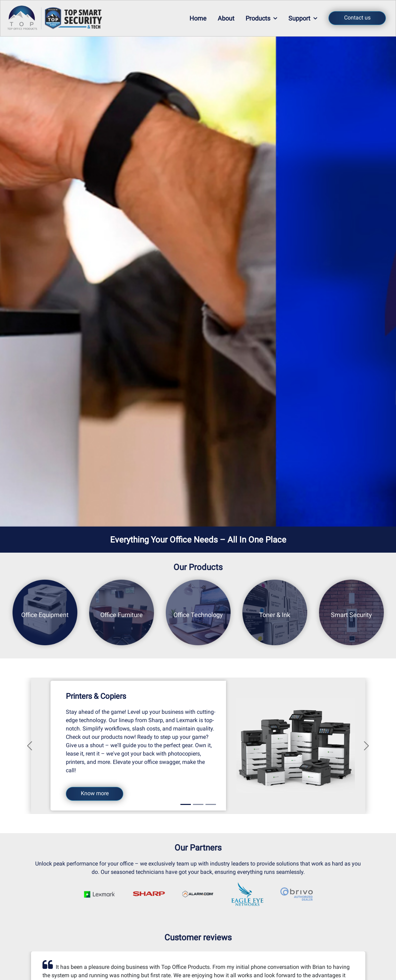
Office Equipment (45, 614)
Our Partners (198, 848)
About (226, 18)
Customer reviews (198, 938)
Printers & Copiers (96, 696)
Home (198, 18)
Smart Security (351, 614)
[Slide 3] (211, 804)
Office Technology (198, 614)
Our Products (198, 567)
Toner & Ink (275, 614)
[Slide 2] (198, 804)
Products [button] (261, 18)
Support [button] (303, 18)
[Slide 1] (186, 804)
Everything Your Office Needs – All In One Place (198, 540)
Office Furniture (122, 614)
